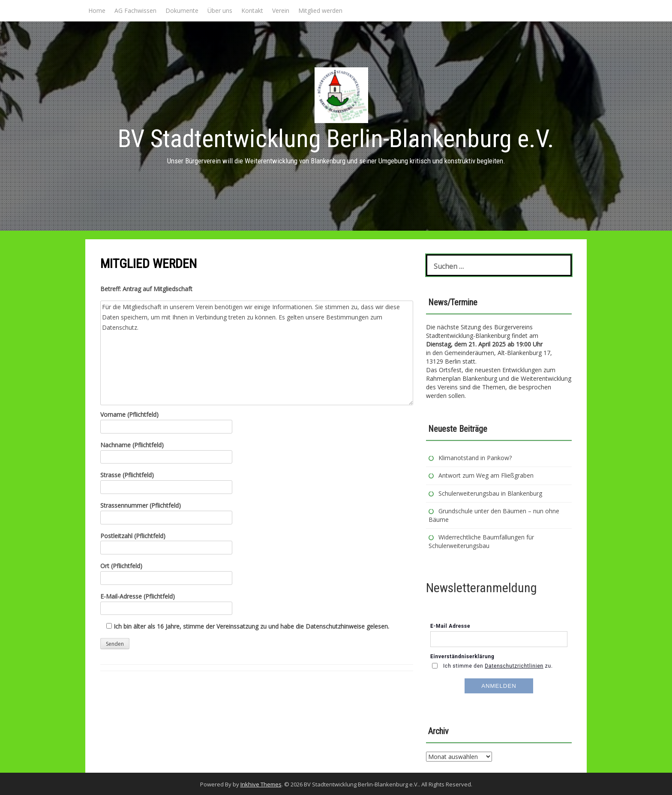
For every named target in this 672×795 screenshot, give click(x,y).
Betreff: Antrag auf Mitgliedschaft (146, 289)
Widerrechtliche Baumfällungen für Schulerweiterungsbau (481, 541)
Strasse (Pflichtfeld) (166, 481)
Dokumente (182, 11)
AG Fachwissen (135, 11)
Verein (281, 11)
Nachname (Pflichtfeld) (166, 451)
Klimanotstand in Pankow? (475, 458)
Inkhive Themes (261, 784)
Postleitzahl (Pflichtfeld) (166, 542)
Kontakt (252, 11)
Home (97, 11)
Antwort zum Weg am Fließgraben (486, 475)
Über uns (220, 11)
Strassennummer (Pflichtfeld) (166, 511)
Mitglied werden (320, 11)
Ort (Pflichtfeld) (166, 572)
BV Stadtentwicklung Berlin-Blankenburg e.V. (336, 139)
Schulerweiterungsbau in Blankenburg (491, 493)
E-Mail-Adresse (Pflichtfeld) (166, 602)
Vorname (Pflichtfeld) (166, 420)
